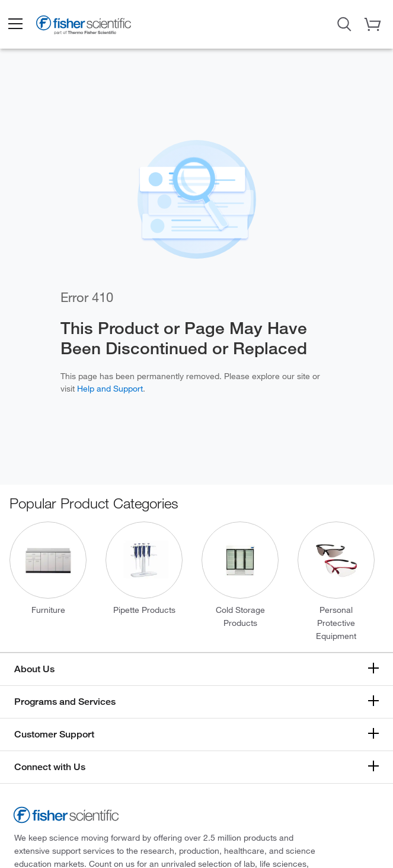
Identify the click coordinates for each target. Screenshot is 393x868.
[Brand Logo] (84, 27)
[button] (15, 24)
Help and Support (110, 388)
